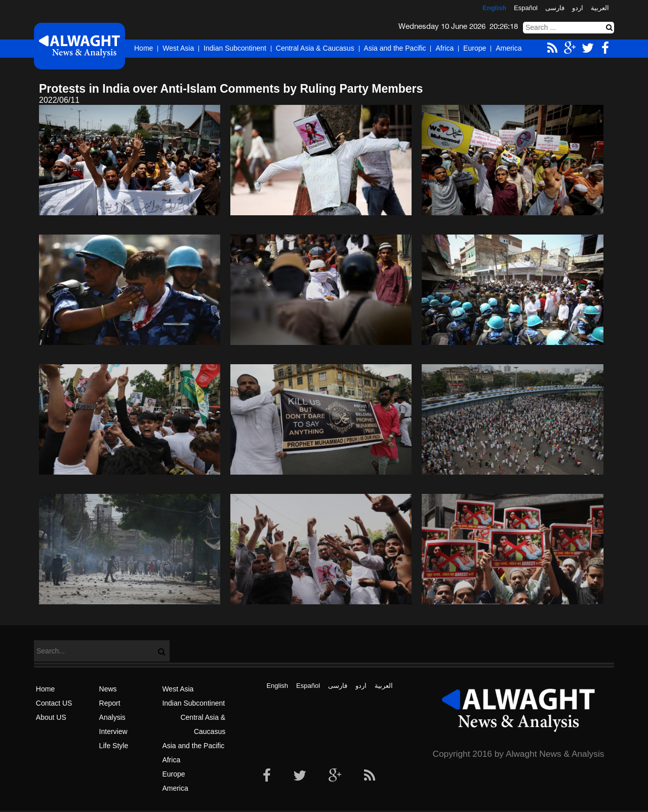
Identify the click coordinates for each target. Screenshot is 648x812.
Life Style (114, 746)
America (509, 48)
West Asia (178, 48)
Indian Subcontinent (235, 48)
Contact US (54, 703)
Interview (113, 731)
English (494, 8)
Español (526, 8)
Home (144, 48)
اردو (578, 8)
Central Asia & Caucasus (315, 48)
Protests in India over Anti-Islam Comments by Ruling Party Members (231, 89)
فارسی (555, 8)
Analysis (112, 717)
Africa (444, 48)
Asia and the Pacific (395, 48)
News (108, 689)
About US (51, 717)
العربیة (600, 8)
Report (110, 703)
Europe (475, 48)
